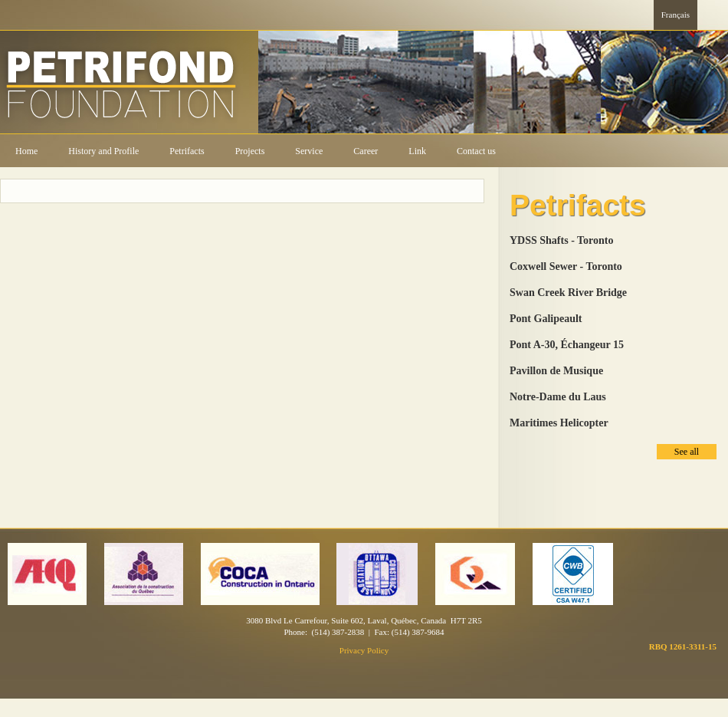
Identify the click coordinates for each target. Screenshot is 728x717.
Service (309, 151)
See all (687, 452)
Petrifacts (187, 151)
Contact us (476, 151)
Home (26, 151)
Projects (250, 151)
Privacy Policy (364, 650)
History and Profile (103, 151)
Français (676, 15)
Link (417, 151)
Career (366, 151)
